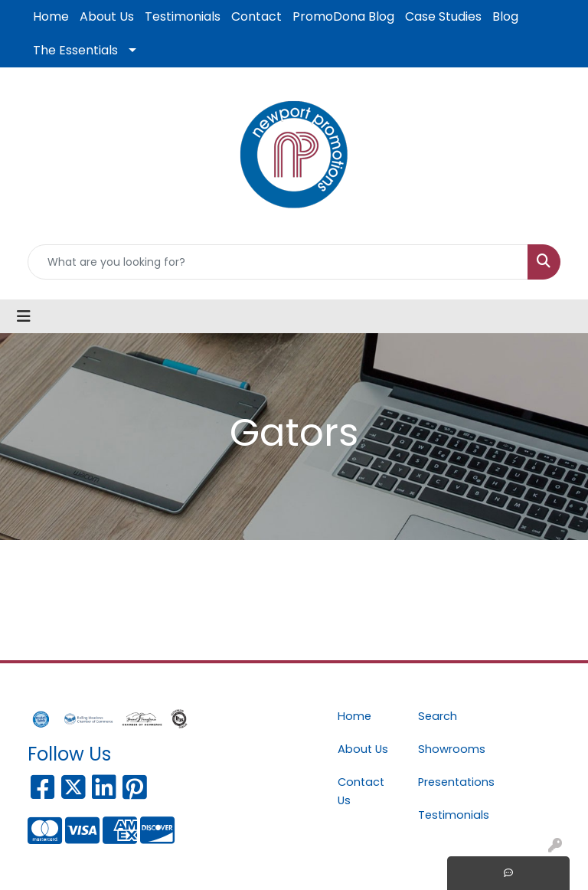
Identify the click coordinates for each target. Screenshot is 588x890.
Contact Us (361, 791)
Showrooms (449, 749)
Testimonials (183, 16)
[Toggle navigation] (24, 316)
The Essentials (75, 50)
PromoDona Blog (343, 16)
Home (51, 16)
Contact (256, 16)
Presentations (449, 782)
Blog (505, 16)
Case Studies (443, 16)
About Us (107, 16)
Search (438, 716)
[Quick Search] (278, 262)
